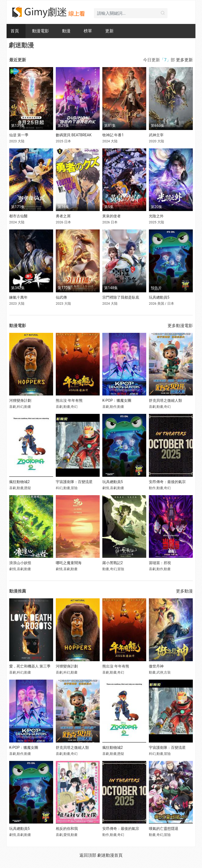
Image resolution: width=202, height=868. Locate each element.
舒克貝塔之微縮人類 (165, 400)
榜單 (88, 31)
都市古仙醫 (18, 216)
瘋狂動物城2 (19, 482)
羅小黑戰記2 (113, 563)
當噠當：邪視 (160, 563)
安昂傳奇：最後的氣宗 (167, 482)
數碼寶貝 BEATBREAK (74, 135)
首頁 (15, 31)
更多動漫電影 (180, 326)
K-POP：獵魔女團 (117, 400)
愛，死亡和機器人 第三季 (30, 666)
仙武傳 (61, 297)
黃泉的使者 (112, 216)
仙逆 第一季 (19, 135)
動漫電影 (41, 31)
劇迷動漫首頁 (110, 855)
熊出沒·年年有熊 (69, 400)
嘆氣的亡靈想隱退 (164, 829)
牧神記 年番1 (113, 135)
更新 (109, 31)
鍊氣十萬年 (18, 297)
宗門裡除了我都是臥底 (121, 297)
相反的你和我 (67, 829)
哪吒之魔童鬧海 (69, 563)
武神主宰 (156, 135)
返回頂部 (88, 855)
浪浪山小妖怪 (20, 563)
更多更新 (184, 60)
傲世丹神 (156, 666)
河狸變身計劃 (20, 400)
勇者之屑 (63, 216)
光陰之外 (156, 216)
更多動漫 (184, 591)
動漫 (66, 31)
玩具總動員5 (159, 297)
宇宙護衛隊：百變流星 (74, 482)
